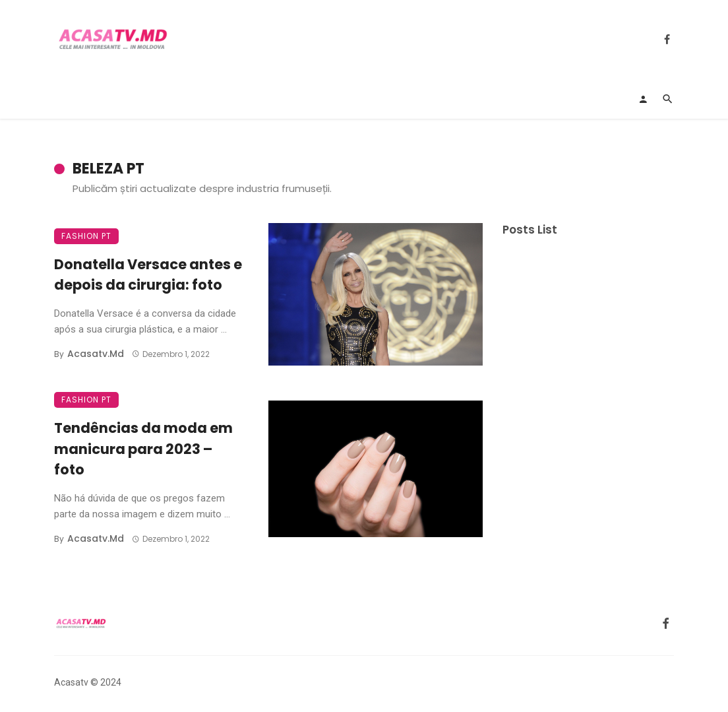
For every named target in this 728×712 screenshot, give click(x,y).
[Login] (643, 99)
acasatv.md (96, 354)
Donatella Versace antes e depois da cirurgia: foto (148, 275)
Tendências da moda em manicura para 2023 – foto (143, 449)
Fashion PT (86, 236)
